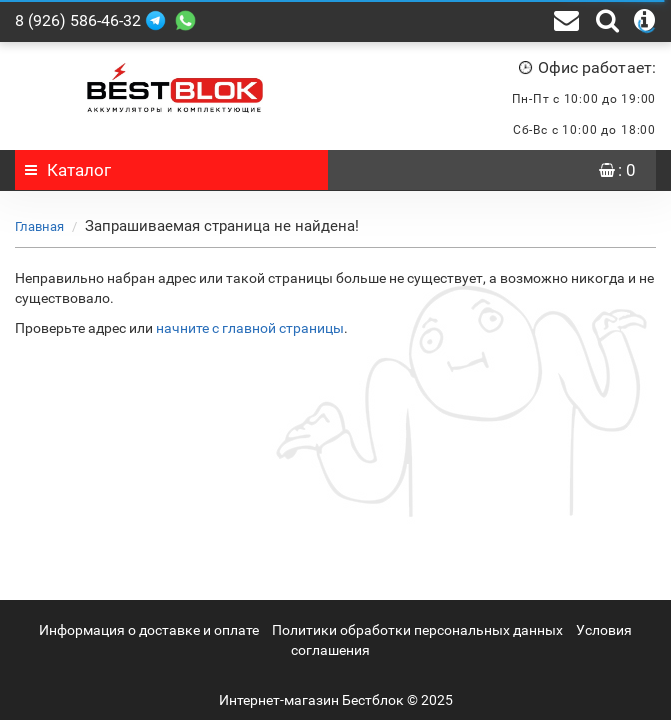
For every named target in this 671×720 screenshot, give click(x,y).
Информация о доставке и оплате (149, 630)
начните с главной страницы (250, 328)
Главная (39, 226)
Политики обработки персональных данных (417, 630)
